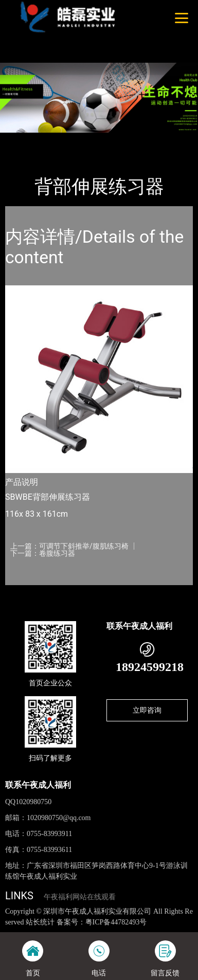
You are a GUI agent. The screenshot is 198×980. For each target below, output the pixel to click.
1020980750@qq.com (59, 818)
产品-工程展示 (64, 139)
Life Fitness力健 (124, 139)
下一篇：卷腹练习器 (43, 553)
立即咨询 (147, 710)
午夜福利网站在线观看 (80, 897)
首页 (22, 139)
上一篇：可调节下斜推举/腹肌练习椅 (69, 546)
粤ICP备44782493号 (116, 922)
